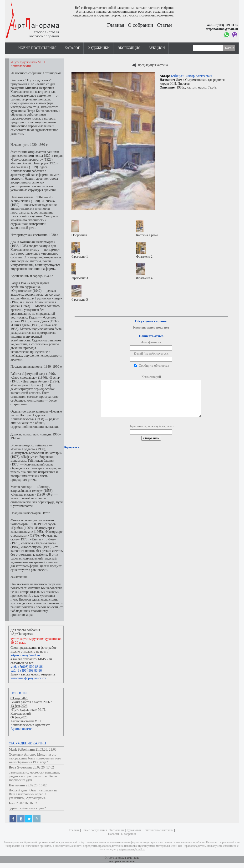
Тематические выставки (158, 830)
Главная (116, 25)
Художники (99, 48)
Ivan (12, 803)
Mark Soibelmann (22, 750)
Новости (19, 693)
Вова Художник (20, 767)
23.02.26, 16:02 (27, 803)
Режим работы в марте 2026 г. (31, 702)
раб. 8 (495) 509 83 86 (26, 671)
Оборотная (79, 229)
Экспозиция (129, 48)
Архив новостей (22, 729)
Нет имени (17, 785)
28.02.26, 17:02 (43, 767)
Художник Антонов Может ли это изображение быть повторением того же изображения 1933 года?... (35, 758)
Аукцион (157, 48)
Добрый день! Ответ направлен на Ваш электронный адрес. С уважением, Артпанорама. (33, 794)
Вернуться (71, 454)
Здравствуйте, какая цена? (27, 808)
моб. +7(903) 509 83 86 (27, 667)
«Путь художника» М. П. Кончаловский (28, 712)
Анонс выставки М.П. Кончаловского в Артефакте (30, 723)
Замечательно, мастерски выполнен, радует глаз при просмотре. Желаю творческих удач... (34, 776)
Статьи (164, 25)
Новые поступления (37, 48)
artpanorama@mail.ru (25, 655)
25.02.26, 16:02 (36, 785)
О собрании (141, 25)
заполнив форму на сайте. (29, 678)
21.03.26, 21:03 (46, 750)
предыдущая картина (150, 65)
